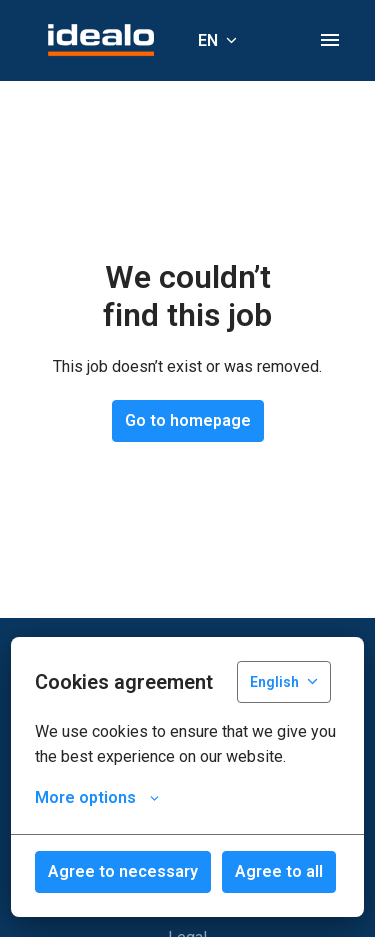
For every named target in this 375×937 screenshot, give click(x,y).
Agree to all (279, 871)
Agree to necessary (123, 871)
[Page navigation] (330, 40)
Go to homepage (188, 420)
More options (97, 798)
